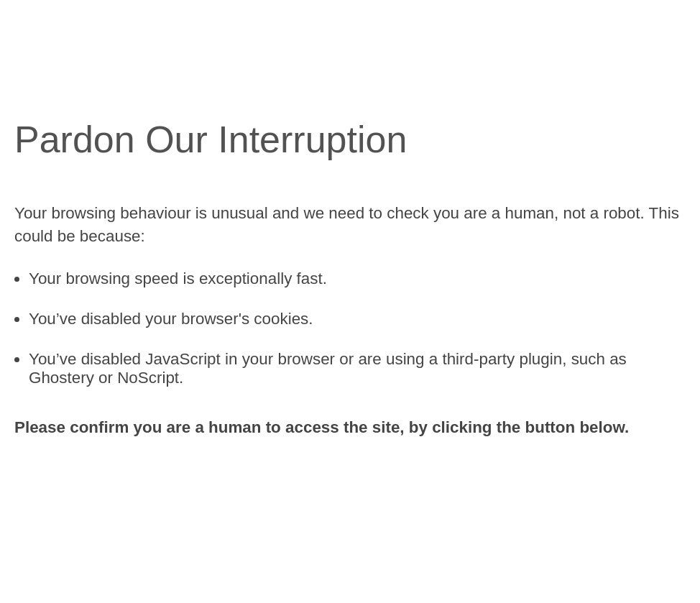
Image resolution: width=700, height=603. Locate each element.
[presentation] (124, 489)
